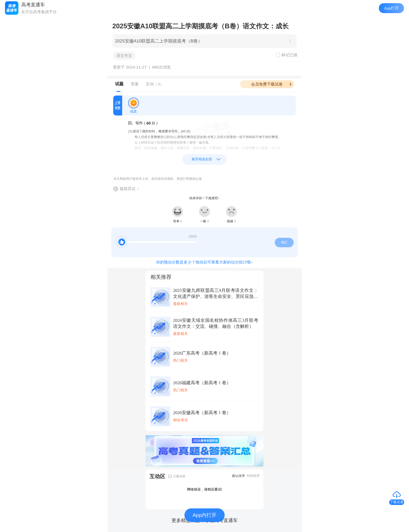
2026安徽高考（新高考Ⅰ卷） (202, 413)
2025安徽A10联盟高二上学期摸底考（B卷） (159, 41)
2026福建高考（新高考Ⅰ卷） (202, 383)
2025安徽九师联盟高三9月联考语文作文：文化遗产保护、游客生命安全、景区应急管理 (216, 294)
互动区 (157, 476)
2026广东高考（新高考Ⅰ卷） (202, 353)
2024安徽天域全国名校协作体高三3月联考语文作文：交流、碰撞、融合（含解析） (216, 323)
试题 (119, 84)
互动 (155, 84)
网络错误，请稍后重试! (205, 489)
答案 (135, 84)
